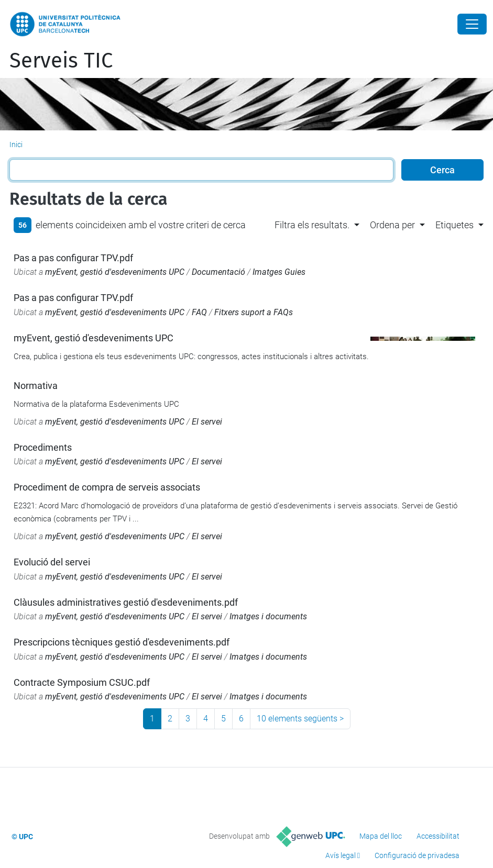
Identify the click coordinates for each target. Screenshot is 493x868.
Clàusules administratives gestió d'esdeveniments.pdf (126, 602)
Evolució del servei (52, 562)
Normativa (36, 386)
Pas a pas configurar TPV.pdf (73, 258)
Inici (16, 144)
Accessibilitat (438, 836)
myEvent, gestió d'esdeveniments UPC (115, 272)
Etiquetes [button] (454, 225)
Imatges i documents (268, 616)
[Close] (472, 24)
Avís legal (341, 855)
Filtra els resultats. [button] (312, 225)
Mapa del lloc (381, 836)
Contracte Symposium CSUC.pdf (82, 682)
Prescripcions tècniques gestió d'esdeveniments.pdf (122, 642)
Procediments (43, 447)
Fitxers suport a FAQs (254, 312)
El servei (207, 422)
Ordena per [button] (392, 225)
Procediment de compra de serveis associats (107, 487)
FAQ (199, 312)
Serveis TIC (61, 61)
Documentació (218, 272)
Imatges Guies (279, 272)
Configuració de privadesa (417, 855)
